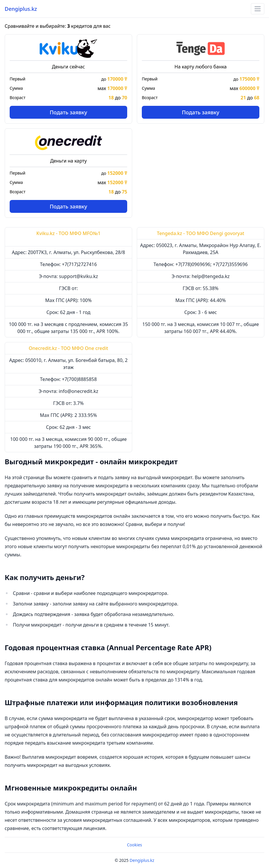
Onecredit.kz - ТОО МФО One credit (68, 348)
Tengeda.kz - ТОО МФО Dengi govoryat (201, 233)
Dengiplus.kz (21, 9)
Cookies (134, 845)
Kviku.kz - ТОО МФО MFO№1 (68, 233)
